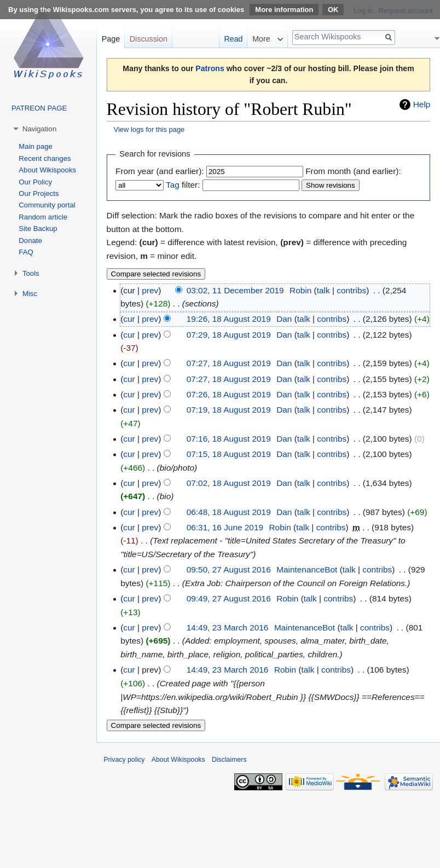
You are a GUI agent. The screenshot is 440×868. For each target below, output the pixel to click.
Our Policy (35, 182)
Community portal (47, 205)
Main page (36, 146)
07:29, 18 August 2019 (229, 335)
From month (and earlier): (353, 171)
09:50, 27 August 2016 (229, 569)
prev (150, 290)
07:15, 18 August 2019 (229, 454)
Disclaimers (229, 760)
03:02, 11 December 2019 (235, 290)
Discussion (149, 39)
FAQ (26, 252)
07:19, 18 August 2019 (229, 410)
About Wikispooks (47, 170)
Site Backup (38, 228)
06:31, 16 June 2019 (225, 527)
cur (129, 319)
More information (284, 10)
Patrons (210, 68)
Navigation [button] (39, 129)
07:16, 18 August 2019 (229, 439)
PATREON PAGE (39, 108)
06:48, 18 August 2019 (229, 512)
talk (323, 290)
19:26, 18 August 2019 (229, 319)
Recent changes (45, 158)
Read (233, 39)
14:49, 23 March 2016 (228, 627)
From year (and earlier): (160, 171)
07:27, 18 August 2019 (229, 363)
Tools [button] (31, 273)
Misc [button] (30, 294)
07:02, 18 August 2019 (229, 483)
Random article (43, 217)
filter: (183, 185)
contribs (351, 290)
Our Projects (39, 193)
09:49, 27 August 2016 (229, 598)
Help (422, 104)
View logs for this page (149, 129)
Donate (30, 241)
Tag (173, 185)
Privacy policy (124, 760)
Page (111, 39)
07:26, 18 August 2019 (229, 394)
